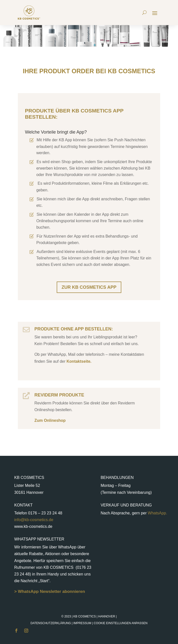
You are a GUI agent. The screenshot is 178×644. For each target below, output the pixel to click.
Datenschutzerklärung (51, 623)
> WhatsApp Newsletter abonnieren (50, 591)
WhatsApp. (157, 513)
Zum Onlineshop (50, 420)
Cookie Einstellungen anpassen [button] (121, 623)
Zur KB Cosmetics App (89, 287)
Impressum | (110, 623)
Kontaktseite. (78, 361)
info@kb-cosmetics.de (34, 520)
